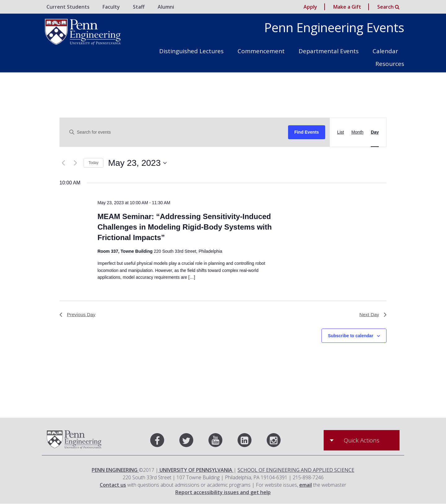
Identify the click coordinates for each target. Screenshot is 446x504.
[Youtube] (222, 442)
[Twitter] (193, 442)
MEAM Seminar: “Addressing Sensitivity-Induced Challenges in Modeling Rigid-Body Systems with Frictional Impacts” (185, 227)
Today (94, 163)
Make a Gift (347, 7)
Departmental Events (329, 51)
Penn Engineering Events (334, 27)
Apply (310, 7)
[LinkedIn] (251, 442)
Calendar (385, 51)
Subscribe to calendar (351, 336)
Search (388, 7)
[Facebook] (164, 442)
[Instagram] (274, 442)
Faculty (111, 7)
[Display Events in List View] (341, 132)
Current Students (68, 7)
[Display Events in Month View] (357, 132)
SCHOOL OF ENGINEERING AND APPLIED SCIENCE (296, 470)
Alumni (166, 7)
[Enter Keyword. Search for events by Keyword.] (176, 132)
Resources (390, 64)
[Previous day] (63, 163)
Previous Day (78, 315)
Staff (139, 7)
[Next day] (75, 163)
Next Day (373, 315)
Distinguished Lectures (191, 51)
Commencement (261, 51)
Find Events (306, 132)
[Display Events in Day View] (375, 132)
